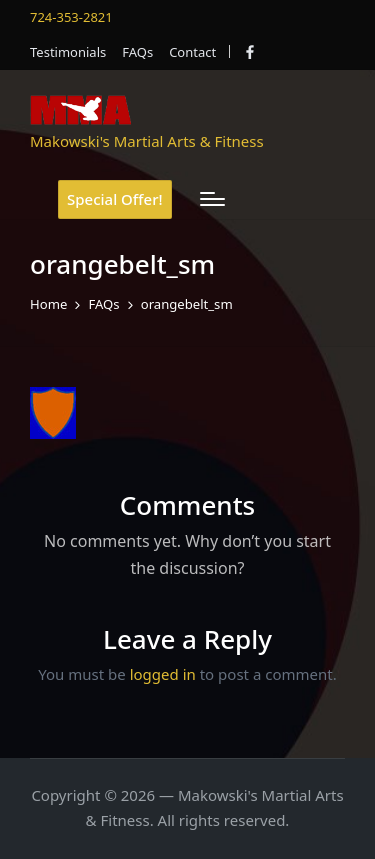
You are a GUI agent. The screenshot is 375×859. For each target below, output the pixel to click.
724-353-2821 (71, 17)
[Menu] (212, 199)
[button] (115, 199)
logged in (163, 674)
